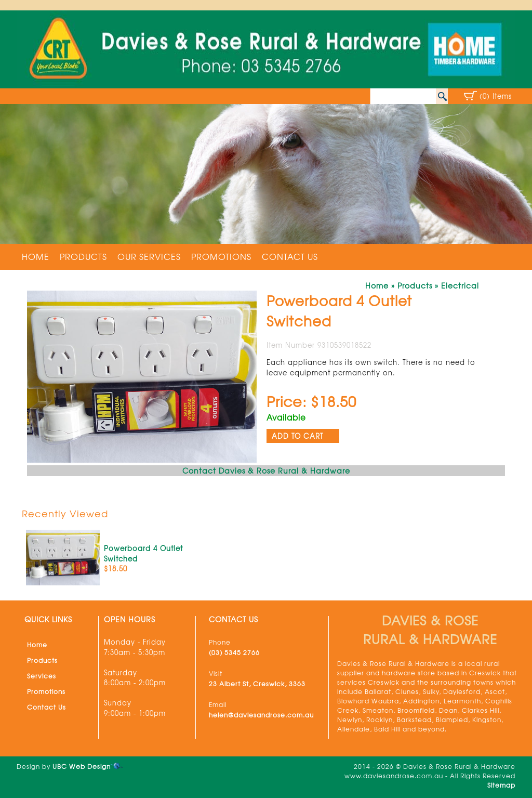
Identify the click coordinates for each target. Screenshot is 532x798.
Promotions (221, 256)
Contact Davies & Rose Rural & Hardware (266, 470)
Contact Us (290, 256)
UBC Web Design (82, 766)
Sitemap (501, 785)
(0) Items (496, 96)
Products (83, 256)
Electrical (460, 285)
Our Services (149, 256)
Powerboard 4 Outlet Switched (143, 553)
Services (42, 676)
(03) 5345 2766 (234, 652)
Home (36, 256)
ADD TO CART (298, 436)
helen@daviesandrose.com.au (261, 715)
